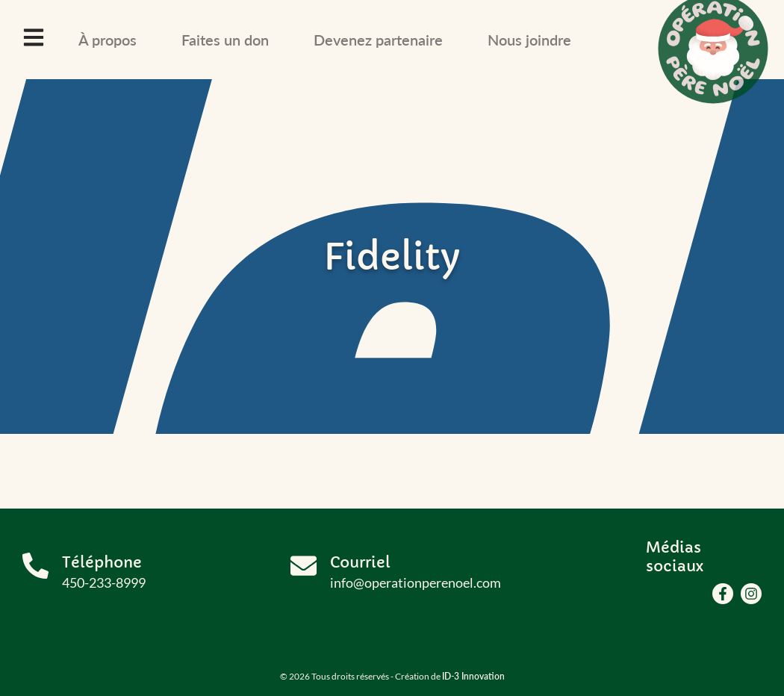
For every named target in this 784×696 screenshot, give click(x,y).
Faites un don (225, 40)
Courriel (360, 563)
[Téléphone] (35, 566)
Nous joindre (529, 40)
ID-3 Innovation (473, 676)
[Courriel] (304, 566)
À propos (108, 40)
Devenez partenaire (378, 40)
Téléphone (102, 563)
